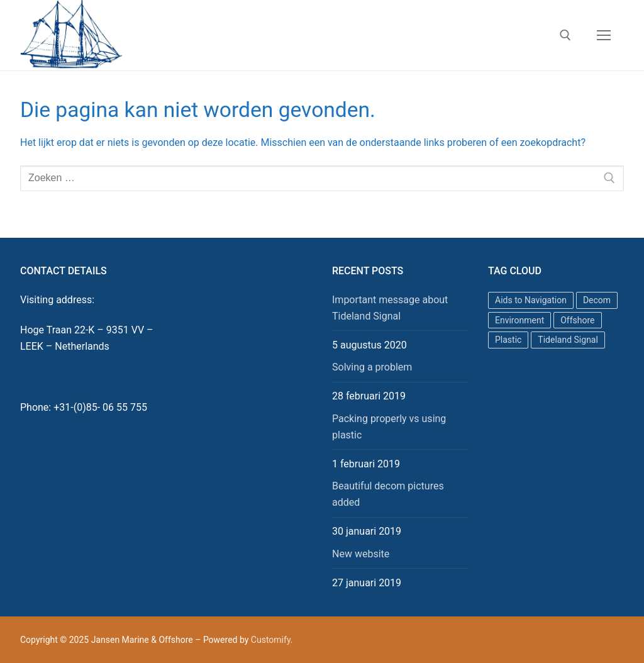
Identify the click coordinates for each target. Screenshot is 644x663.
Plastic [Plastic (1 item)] (508, 340)
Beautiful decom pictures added (388, 494)
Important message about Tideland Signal (390, 308)
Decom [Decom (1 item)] (597, 300)
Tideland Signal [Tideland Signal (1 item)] (568, 340)
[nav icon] (604, 35)
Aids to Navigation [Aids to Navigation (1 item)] (531, 300)
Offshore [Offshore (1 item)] (577, 320)
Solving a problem (372, 367)
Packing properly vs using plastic (389, 427)
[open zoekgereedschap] (565, 35)
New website (361, 554)
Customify (271, 640)
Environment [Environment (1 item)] (519, 320)
